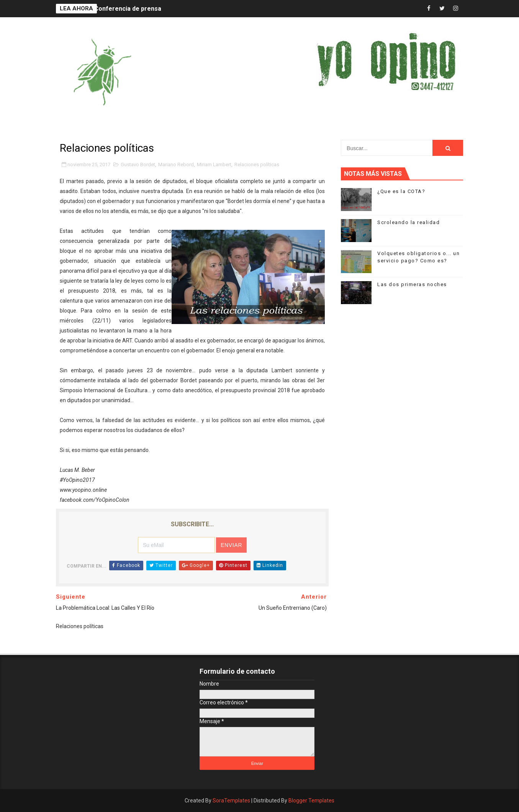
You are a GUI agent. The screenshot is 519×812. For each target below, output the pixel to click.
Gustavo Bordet (138, 165)
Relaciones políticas (257, 165)
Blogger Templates (311, 801)
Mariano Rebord (176, 165)
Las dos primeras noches (412, 284)
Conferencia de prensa (128, 9)
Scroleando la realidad (408, 222)
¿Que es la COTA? (401, 191)
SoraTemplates (231, 801)
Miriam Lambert (214, 165)
